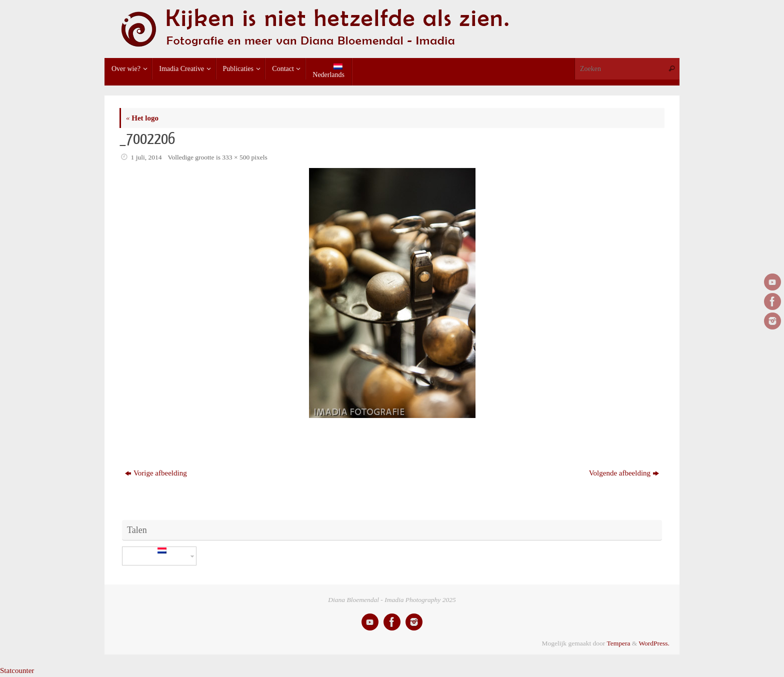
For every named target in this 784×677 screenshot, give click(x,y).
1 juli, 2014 (146, 157)
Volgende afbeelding (624, 473)
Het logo (142, 118)
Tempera (618, 643)
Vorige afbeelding (156, 473)
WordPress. (654, 643)
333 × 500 (236, 157)
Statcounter (17, 670)
